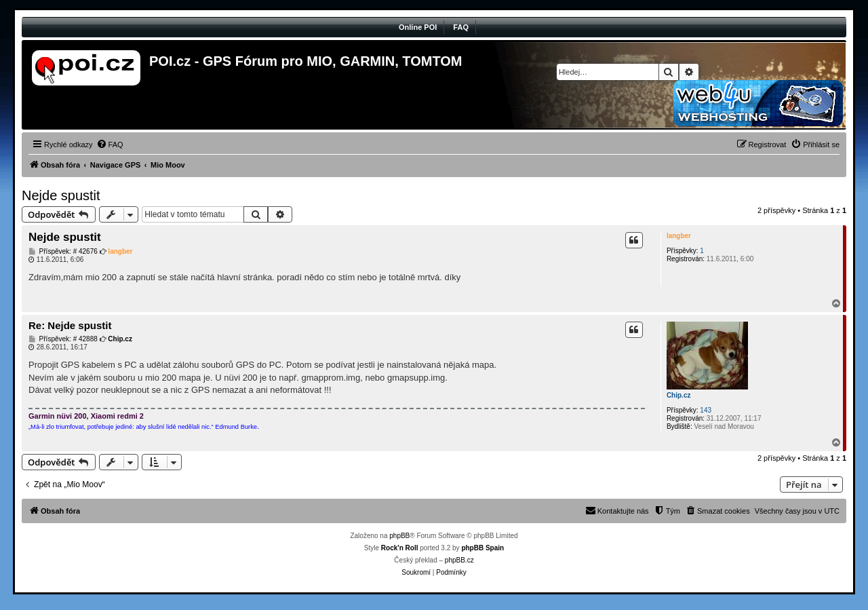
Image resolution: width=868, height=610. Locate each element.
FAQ (461, 27)
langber (679, 236)
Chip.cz (679, 395)
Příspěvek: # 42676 (63, 252)
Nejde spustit (61, 195)
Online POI (418, 27)
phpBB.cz (459, 560)
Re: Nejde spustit (70, 325)
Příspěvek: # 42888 (63, 339)
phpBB (399, 536)
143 (706, 410)
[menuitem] (110, 145)
